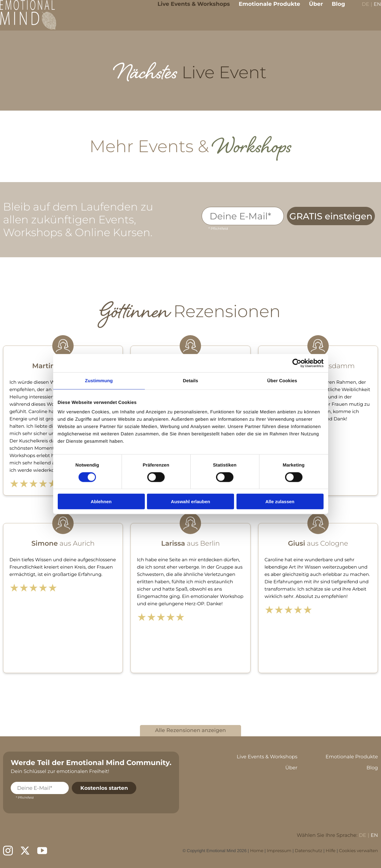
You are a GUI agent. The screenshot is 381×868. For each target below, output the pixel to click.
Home (256, 851)
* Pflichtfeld (218, 229)
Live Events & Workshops (189, 9)
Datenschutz (308, 851)
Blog (334, 9)
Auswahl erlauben (190, 502)
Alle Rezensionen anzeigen (191, 731)
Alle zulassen (280, 502)
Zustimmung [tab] (99, 381)
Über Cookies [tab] (282, 381)
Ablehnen (101, 502)
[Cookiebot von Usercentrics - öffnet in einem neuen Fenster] (297, 363)
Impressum (279, 851)
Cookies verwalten (358, 851)
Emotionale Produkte (265, 9)
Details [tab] (191, 381)
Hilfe (331, 851)
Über (312, 9)
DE (361, 9)
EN (373, 9)
